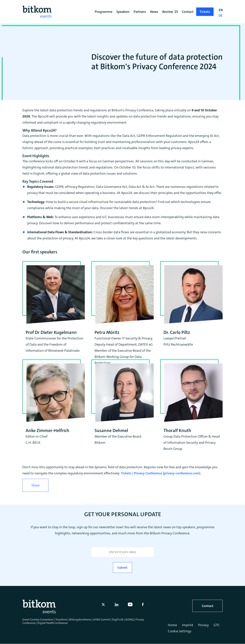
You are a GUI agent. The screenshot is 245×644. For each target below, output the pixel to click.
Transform (61, 619)
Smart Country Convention (38, 619)
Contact (208, 606)
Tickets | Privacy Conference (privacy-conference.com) (161, 473)
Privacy (203, 625)
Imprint (188, 625)
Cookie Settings (180, 631)
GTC (217, 625)
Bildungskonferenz (80, 619)
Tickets (205, 12)
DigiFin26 (118, 619)
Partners (140, 12)
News (154, 12)
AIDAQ (129, 619)
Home (172, 625)
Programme (104, 12)
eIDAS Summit (102, 619)
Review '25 (170, 12)
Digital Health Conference (53, 623)
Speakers (123, 12)
